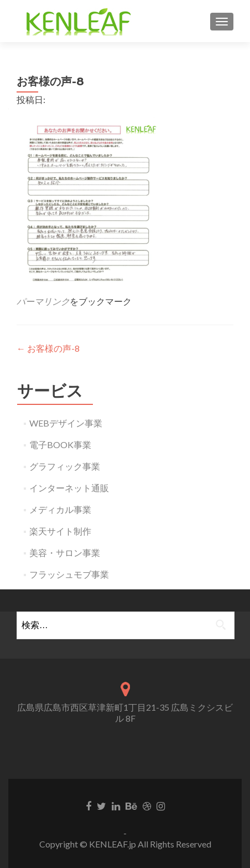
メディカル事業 (60, 509)
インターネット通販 (69, 488)
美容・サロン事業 (65, 553)
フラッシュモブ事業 (69, 574)
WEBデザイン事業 (66, 423)
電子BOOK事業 (60, 445)
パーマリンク (43, 301)
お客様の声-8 (48, 348)
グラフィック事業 (65, 466)
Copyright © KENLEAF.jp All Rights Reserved (125, 844)
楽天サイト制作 (60, 531)
